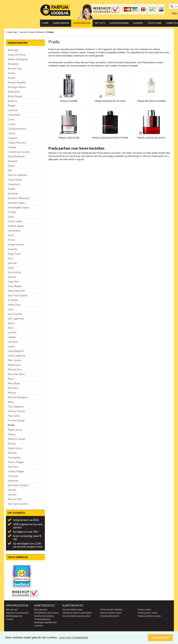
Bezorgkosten (41, 610)
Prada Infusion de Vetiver (110, 101)
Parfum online (145, 610)
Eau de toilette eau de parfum (77, 616)
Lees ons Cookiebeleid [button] (74, 637)
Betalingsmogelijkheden (45, 622)
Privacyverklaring (42, 619)
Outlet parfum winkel (148, 613)
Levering (38, 626)
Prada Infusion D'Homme (151, 101)
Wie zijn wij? (12, 610)
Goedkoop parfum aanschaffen (77, 613)
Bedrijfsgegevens (14, 616)
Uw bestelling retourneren (46, 613)
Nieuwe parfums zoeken (149, 616)
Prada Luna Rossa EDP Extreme (110, 138)
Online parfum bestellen (112, 610)
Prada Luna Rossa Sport (151, 138)
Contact (10, 619)
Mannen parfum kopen (111, 613)
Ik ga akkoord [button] (160, 638)
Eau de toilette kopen (73, 610)
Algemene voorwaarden (17, 613)
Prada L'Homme (69, 101)
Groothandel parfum (110, 616)
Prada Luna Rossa (69, 138)
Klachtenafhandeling (44, 616)
